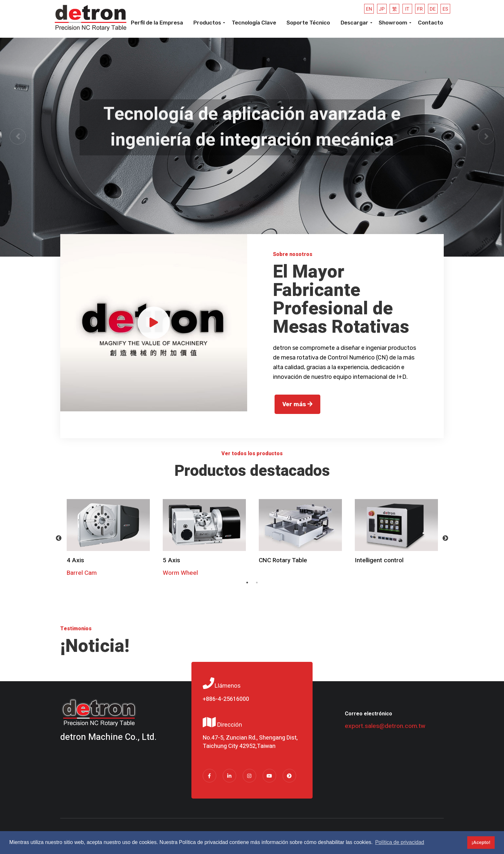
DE (432, 9)
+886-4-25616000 (226, 699)
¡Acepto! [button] (481, 842)
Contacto (431, 23)
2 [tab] (257, 583)
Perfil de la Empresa (157, 23)
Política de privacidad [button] (400, 842)
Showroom (393, 23)
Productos (207, 23)
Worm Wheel (180, 573)
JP (382, 9)
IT (407, 9)
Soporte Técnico (308, 23)
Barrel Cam (82, 573)
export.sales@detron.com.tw (385, 726)
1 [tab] (247, 583)
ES (445, 9)
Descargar (354, 23)
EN (369, 9)
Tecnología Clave (254, 23)
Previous (59, 538)
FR (420, 9)
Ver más (297, 404)
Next (445, 538)
